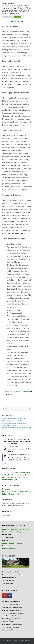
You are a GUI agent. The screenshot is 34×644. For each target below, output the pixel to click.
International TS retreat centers (12, 624)
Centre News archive (15, 506)
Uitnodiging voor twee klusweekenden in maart (15, 423)
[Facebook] (10, 595)
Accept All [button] (17, 17)
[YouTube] (5, 595)
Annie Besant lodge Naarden (11, 616)
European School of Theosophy (12, 610)
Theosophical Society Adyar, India (13, 605)
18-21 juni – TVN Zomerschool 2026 (12, 421)
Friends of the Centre (10, 480)
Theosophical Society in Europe (12, 608)
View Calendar (6, 464)
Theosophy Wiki (7, 630)
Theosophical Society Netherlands (13, 613)
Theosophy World (8, 621)
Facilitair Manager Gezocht (9, 425)
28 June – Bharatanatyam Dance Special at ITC (15, 419)
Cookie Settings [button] (8, 17)
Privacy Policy (19, 642)
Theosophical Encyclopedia (11, 627)
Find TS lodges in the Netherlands (13, 619)
